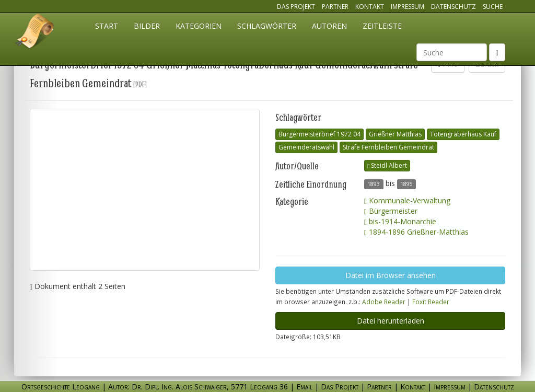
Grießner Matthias (395, 134)
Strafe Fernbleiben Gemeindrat (388, 147)
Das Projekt (296, 7)
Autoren (329, 26)
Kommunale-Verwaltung (407, 200)
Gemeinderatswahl (306, 147)
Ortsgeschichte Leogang (35, 33)
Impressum (408, 7)
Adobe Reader (384, 302)
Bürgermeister (391, 211)
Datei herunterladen (391, 321)
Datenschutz (453, 7)
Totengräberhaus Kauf (463, 134)
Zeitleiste (382, 26)
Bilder (147, 26)
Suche (493, 7)
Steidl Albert (387, 165)
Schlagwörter (267, 26)
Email (304, 387)
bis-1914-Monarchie (400, 221)
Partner (335, 7)
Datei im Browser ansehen (391, 275)
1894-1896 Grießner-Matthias (416, 232)
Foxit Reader (431, 302)
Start (107, 26)
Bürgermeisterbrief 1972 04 (319, 134)
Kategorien (199, 26)
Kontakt (370, 7)
